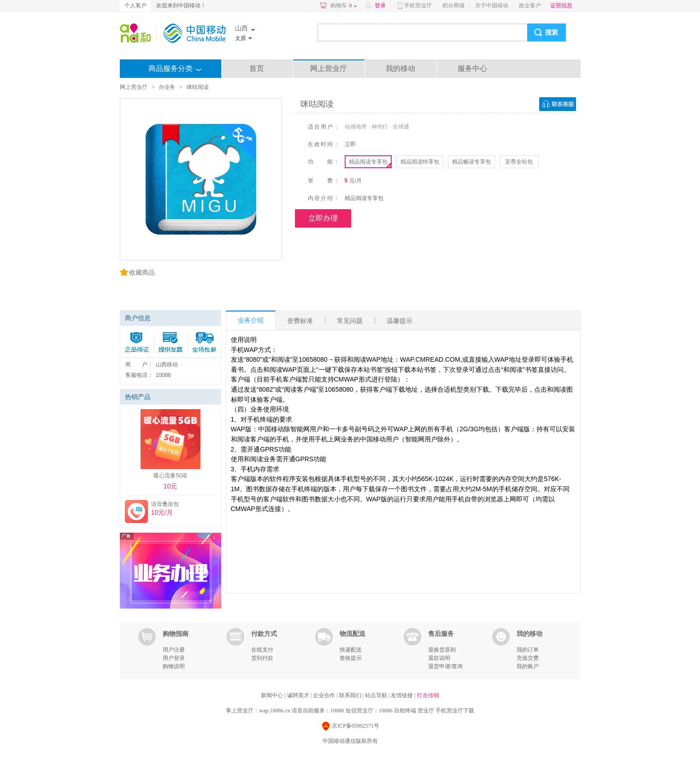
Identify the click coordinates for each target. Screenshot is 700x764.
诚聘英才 (299, 695)
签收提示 (351, 658)
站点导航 (377, 695)
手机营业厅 (418, 6)
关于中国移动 (492, 6)
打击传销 (428, 695)
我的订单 (528, 650)
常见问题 (350, 321)
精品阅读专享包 (368, 162)
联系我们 (351, 695)
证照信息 (561, 6)
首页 (257, 68)
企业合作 (325, 695)
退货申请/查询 (445, 666)
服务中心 (472, 68)
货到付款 (262, 658)
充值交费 (528, 658)
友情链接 (403, 695)
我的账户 (528, 666)
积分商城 (453, 6)
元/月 (356, 181)
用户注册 (174, 650)
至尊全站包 (519, 162)
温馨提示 (400, 321)
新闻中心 (273, 695)
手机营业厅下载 (455, 711)
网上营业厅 (329, 68)
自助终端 (405, 711)
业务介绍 (251, 320)
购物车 (344, 6)
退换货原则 (442, 650)
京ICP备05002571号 (350, 726)
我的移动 (400, 68)
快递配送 (351, 650)
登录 (380, 6)
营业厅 (426, 711)
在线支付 (262, 650)
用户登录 (174, 658)
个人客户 (135, 6)
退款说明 (439, 658)
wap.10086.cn (274, 711)
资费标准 (300, 321)
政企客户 (530, 6)
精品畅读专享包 (471, 162)
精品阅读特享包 (420, 162)
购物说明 (174, 666)
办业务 (167, 87)
